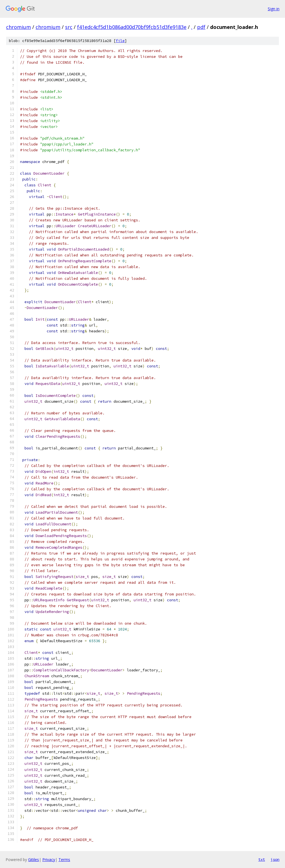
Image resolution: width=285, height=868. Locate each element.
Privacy (49, 860)
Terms (64, 860)
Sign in (274, 9)
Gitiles (34, 860)
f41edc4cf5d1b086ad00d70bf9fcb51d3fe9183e (132, 27)
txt (262, 859)
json (275, 859)
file (120, 41)
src (69, 27)
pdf (201, 27)
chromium (19, 27)
